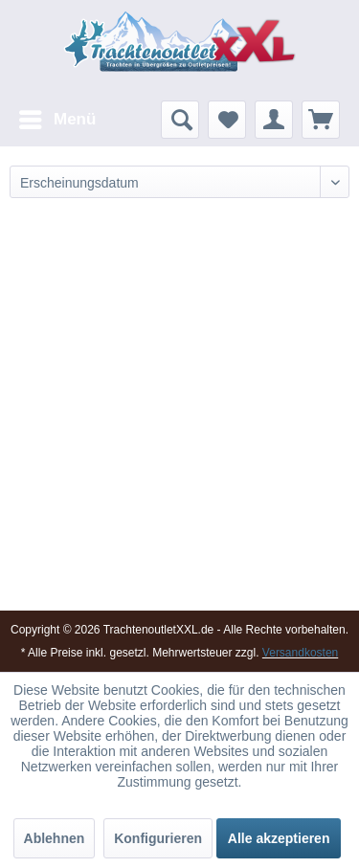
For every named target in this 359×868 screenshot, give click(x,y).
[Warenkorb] (321, 120)
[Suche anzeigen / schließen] (180, 120)
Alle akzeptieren (279, 838)
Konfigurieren (158, 838)
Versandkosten (300, 653)
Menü (57, 116)
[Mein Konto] (274, 120)
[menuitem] (56, 120)
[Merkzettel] (227, 120)
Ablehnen (55, 838)
